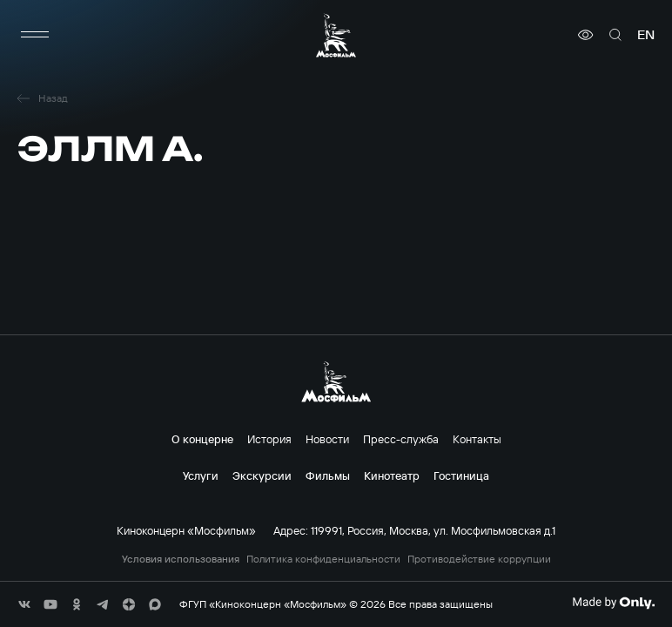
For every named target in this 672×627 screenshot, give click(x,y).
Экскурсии (262, 475)
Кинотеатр (392, 475)
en (646, 35)
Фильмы (328, 475)
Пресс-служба (401, 439)
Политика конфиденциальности (323, 559)
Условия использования (181, 559)
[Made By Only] (613, 603)
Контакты (477, 439)
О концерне (202, 439)
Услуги (201, 475)
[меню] (35, 35)
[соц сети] (24, 604)
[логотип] (336, 35)
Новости (327, 439)
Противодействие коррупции (479, 559)
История (269, 439)
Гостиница (461, 475)
